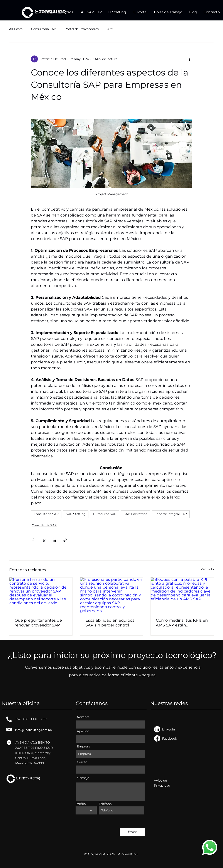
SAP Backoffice (135, 514)
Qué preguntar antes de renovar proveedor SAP (38, 623)
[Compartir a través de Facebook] (33, 540)
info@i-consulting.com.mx (34, 730)
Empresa (84, 746)
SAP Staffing (76, 514)
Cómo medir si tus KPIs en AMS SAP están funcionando (182, 623)
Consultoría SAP (44, 29)
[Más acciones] (189, 59)
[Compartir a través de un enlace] (65, 540)
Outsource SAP (105, 514)
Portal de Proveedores (82, 29)
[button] (91, 12)
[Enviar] (132, 832)
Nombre (83, 717)
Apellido (83, 731)
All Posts (16, 29)
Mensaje (83, 778)
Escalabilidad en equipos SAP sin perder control (110, 623)
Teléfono (105, 804)
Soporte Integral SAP (171, 514)
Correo (82, 762)
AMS (111, 29)
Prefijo (81, 804)
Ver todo (207, 569)
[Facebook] (157, 738)
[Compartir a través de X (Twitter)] (44, 540)
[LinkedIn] (157, 729)
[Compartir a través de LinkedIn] (54, 540)
